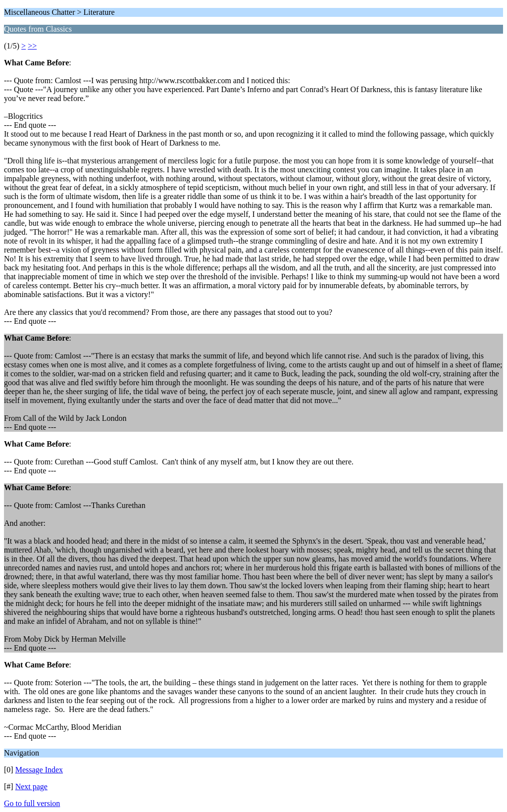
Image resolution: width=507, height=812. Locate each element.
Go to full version (32, 803)
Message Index (39, 770)
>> (32, 46)
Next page (31, 787)
